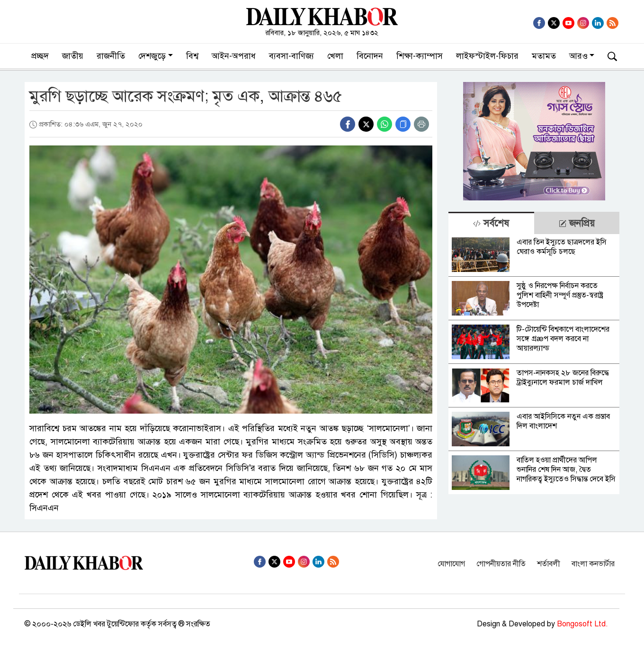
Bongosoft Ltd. (582, 624)
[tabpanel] (534, 364)
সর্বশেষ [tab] (491, 223)
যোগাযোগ (451, 564)
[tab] (491, 223)
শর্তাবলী (549, 564)
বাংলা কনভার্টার (593, 564)
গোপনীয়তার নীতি (501, 564)
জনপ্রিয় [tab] (577, 223)
